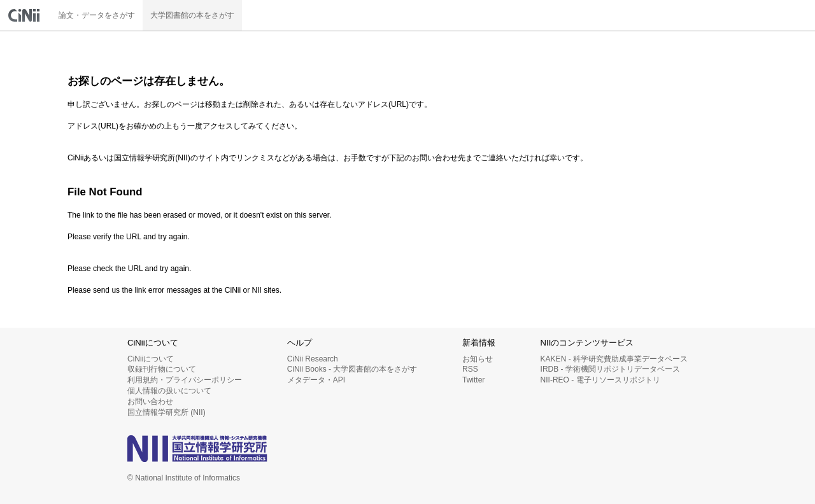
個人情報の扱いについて (169, 391)
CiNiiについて (151, 359)
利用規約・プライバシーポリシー (185, 380)
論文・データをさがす (97, 15)
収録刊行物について (162, 369)
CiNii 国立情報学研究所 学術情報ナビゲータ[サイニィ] (25, 15)
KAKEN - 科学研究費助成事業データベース (614, 359)
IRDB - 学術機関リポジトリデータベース (610, 369)
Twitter (473, 380)
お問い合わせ (150, 402)
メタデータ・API (316, 380)
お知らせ (478, 359)
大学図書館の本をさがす (192, 15)
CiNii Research (313, 359)
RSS (470, 369)
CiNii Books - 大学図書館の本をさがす (352, 369)
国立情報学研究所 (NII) (167, 412)
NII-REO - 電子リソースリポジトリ (600, 380)
